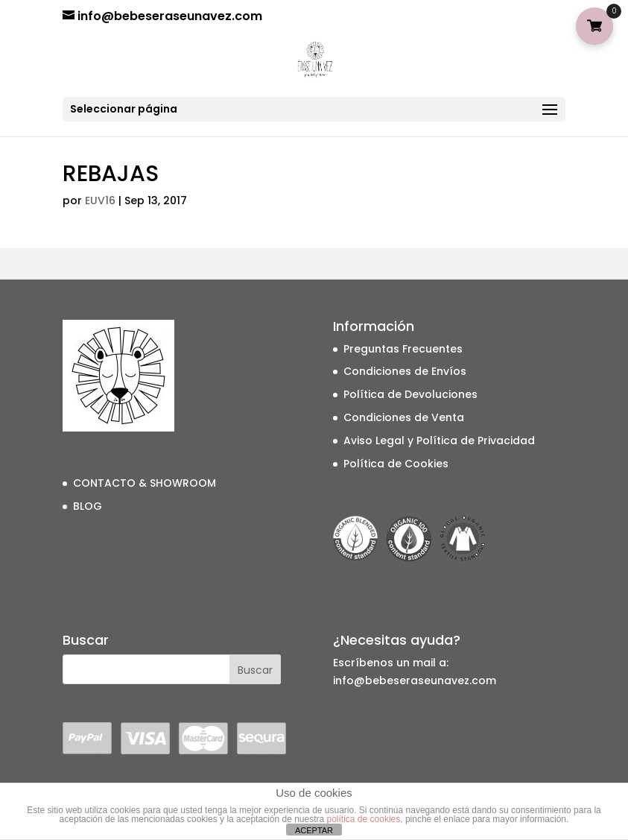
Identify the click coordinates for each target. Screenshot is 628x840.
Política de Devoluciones (410, 394)
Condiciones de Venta (404, 417)
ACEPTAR (314, 830)
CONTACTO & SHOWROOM (145, 483)
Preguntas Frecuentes (403, 349)
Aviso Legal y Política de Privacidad (439, 440)
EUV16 (100, 200)
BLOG (88, 506)
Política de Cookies (396, 464)
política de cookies (364, 819)
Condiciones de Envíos (405, 371)
